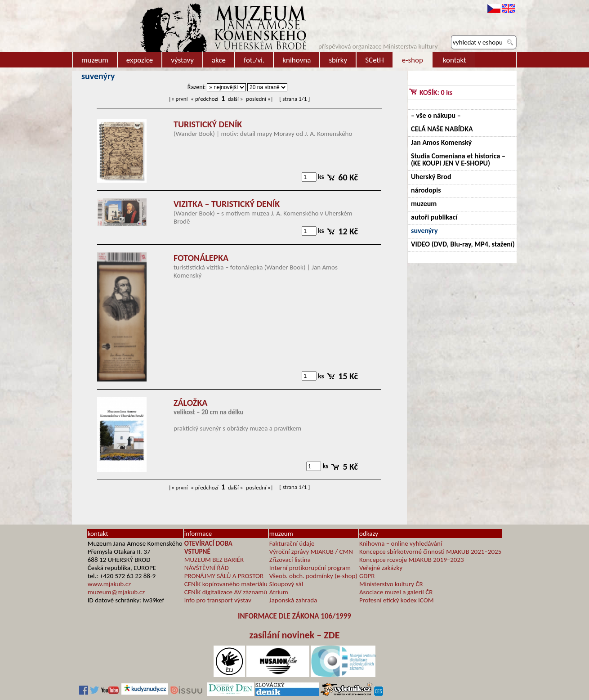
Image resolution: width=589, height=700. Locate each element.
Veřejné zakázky (381, 568)
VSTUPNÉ (197, 552)
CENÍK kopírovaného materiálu (226, 584)
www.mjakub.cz (109, 584)
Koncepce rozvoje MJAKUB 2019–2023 (412, 560)
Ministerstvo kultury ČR (391, 584)
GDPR (367, 576)
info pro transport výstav (218, 600)
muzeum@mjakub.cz (116, 592)
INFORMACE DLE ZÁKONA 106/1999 (294, 616)
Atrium (279, 592)
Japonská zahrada (293, 600)
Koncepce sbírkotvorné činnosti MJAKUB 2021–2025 (430, 552)
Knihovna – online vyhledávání (401, 543)
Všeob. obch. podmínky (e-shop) (313, 576)
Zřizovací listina (290, 560)
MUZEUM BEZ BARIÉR (214, 560)
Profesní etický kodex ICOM (397, 600)
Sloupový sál (286, 584)
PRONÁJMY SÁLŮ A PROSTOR (224, 576)
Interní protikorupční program (310, 568)
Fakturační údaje (292, 543)
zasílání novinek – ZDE (295, 635)
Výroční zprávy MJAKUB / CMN (311, 552)
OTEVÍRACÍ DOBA (208, 543)
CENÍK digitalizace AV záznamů (226, 592)
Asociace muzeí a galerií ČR (396, 592)
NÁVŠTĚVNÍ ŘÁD (207, 568)
